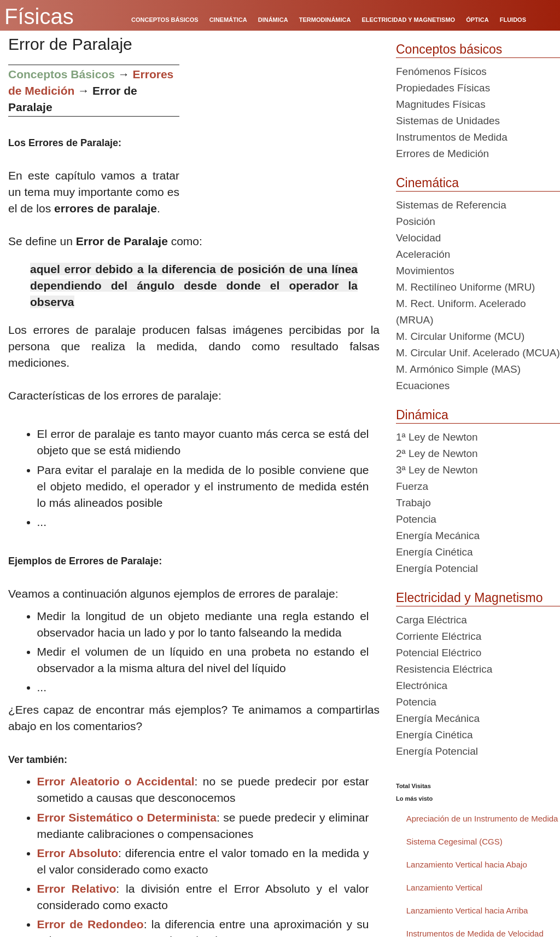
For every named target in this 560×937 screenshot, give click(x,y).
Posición (416, 221)
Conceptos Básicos (62, 74)
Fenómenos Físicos (441, 71)
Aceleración (423, 254)
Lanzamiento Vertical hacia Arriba (467, 910)
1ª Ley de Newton (437, 437)
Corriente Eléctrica (439, 636)
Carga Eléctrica (431, 620)
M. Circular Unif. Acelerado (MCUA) (478, 353)
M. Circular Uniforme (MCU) (460, 336)
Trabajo (413, 503)
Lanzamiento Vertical (444, 887)
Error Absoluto (78, 853)
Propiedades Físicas (443, 88)
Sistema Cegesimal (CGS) (454, 841)
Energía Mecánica (438, 536)
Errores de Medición (442, 154)
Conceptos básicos (449, 49)
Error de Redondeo (91, 924)
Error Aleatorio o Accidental (116, 781)
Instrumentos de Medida (452, 137)
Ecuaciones (423, 386)
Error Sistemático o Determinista (127, 817)
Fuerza (412, 486)
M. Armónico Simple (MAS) (458, 369)
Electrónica (422, 686)
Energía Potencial (437, 568)
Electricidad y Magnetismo (469, 598)
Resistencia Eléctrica (444, 669)
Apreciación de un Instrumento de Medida (482, 819)
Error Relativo (77, 889)
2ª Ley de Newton (437, 453)
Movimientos (425, 271)
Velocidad (418, 238)
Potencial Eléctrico (439, 653)
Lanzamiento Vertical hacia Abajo (467, 864)
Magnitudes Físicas (441, 104)
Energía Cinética (434, 552)
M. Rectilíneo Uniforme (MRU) (465, 287)
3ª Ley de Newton (437, 470)
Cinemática (427, 183)
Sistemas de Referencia (451, 205)
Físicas (39, 16)
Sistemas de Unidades (448, 121)
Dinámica (422, 415)
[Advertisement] (284, 141)
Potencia (416, 519)
